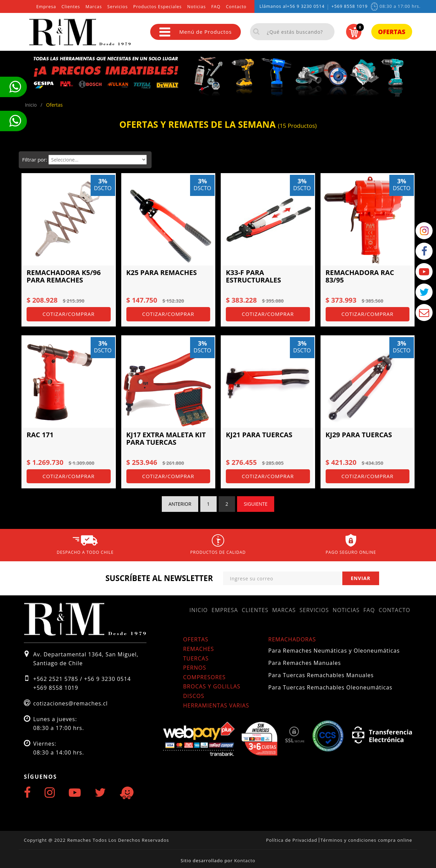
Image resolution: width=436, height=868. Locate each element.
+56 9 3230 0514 (306, 6)
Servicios (118, 7)
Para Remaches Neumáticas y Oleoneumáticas (334, 651)
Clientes (71, 7)
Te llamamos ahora (15, 87)
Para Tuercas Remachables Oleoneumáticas (330, 687)
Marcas (94, 7)
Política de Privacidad (292, 840)
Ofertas (392, 32)
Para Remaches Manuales (305, 663)
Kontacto (245, 861)
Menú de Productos (196, 32)
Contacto (236, 7)
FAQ (216, 7)
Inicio (199, 610)
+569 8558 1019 (349, 6)
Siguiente (256, 504)
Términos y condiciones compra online (366, 840)
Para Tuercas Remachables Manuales (321, 675)
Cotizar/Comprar (69, 314)
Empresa (46, 7)
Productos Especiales (157, 7)
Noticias (197, 7)
